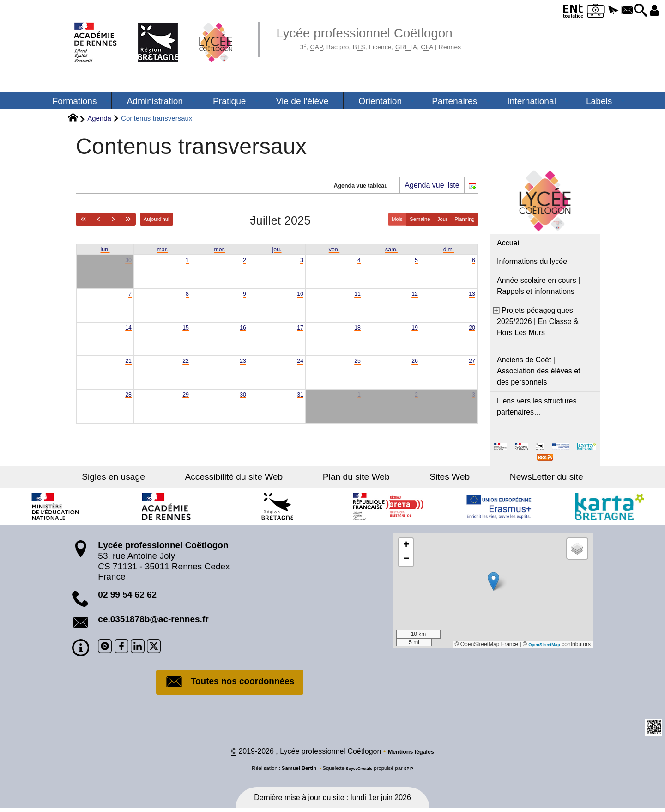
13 (471, 298)
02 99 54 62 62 (127, 595)
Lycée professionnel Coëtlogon (395, 37)
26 (414, 369)
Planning (461, 219)
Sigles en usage (153, 477)
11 (357, 298)
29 (185, 405)
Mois (374, 219)
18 (357, 333)
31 (299, 405)
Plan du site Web (356, 477)
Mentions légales (411, 755)
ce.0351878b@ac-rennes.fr (153, 619)
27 (471, 369)
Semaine (403, 219)
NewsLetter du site (507, 477)
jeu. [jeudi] (277, 250)
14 (127, 333)
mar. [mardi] (162, 250)
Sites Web (430, 477)
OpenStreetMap (540, 644)
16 (242, 333)
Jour (432, 219)
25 (357, 369)
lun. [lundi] (105, 250)
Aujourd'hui (179, 219)
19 (414, 333)
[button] (593, 11)
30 (127, 262)
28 (127, 405)
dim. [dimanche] (448, 250)
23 (242, 369)
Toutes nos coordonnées (230, 683)
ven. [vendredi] (334, 250)
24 (299, 369)
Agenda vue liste (432, 185)
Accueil (509, 243)
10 (299, 298)
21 (127, 369)
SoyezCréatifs (358, 772)
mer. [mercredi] (220, 250)
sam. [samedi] (391, 250)
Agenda (99, 118)
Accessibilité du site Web (254, 477)
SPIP (412, 772)
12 (414, 298)
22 (185, 369)
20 (471, 333)
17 (299, 333)
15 (185, 333)
